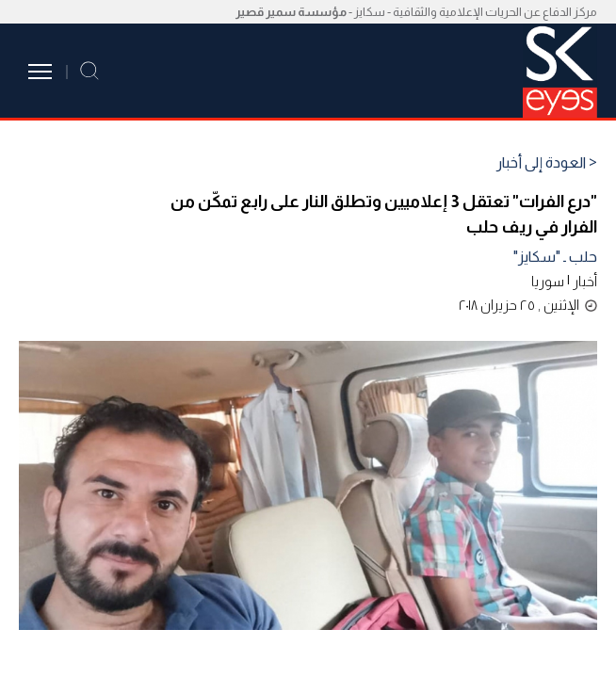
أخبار (585, 281)
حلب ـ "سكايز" (555, 257)
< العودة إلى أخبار (547, 163)
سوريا (548, 281)
